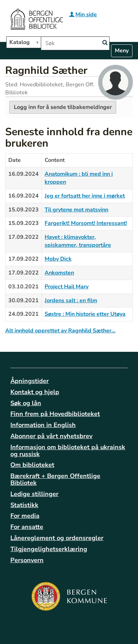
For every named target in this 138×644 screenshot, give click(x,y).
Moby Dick (58, 259)
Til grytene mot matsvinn (76, 210)
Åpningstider (30, 381)
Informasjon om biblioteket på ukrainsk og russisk (68, 451)
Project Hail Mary (67, 287)
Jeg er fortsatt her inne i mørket (85, 196)
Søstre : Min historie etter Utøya (85, 314)
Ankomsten (59, 273)
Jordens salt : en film (71, 301)
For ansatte (27, 527)
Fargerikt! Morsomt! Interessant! (86, 223)
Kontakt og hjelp (35, 392)
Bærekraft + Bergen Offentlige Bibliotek (55, 479)
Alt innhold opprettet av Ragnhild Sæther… (60, 331)
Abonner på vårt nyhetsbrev (51, 436)
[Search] (105, 43)
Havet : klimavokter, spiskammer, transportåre (78, 241)
